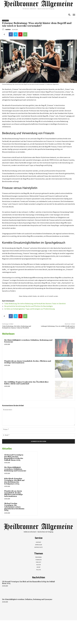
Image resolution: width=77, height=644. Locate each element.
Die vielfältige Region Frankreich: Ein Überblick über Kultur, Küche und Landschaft (26, 383)
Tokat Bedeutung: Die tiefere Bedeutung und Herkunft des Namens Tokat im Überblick (35, 304)
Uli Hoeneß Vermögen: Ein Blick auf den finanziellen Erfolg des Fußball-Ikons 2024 (14, 458)
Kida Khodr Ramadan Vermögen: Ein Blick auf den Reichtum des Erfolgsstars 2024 (14, 481)
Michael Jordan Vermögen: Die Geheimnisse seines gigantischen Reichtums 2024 (14, 507)
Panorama (5, 21)
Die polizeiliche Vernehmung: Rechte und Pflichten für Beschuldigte (29, 306)
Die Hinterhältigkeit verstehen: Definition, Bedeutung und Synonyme (28, 341)
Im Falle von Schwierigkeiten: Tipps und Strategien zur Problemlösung (30, 309)
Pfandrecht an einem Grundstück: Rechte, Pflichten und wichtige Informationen (28, 362)
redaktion (8, 30)
